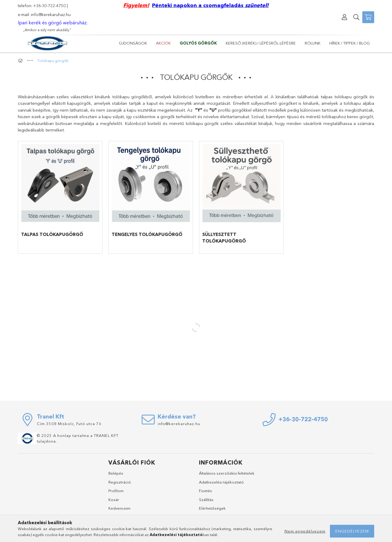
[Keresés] (356, 17)
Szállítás (206, 500)
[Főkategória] (21, 61)
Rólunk (313, 43)
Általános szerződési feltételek (227, 473)
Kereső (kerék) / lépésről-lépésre (261, 43)
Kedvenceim (119, 508)
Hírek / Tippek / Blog (350, 43)
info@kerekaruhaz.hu (51, 15)
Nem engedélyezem (305, 531)
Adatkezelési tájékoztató (221, 482)
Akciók (163, 43)
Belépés (116, 473)
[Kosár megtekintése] (368, 17)
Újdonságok (133, 43)
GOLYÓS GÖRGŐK (198, 43)
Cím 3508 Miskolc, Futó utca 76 (69, 424)
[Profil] (344, 17)
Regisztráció (120, 482)
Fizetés (206, 491)
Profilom (116, 491)
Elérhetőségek (212, 508)
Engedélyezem (352, 531)
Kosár (114, 500)
